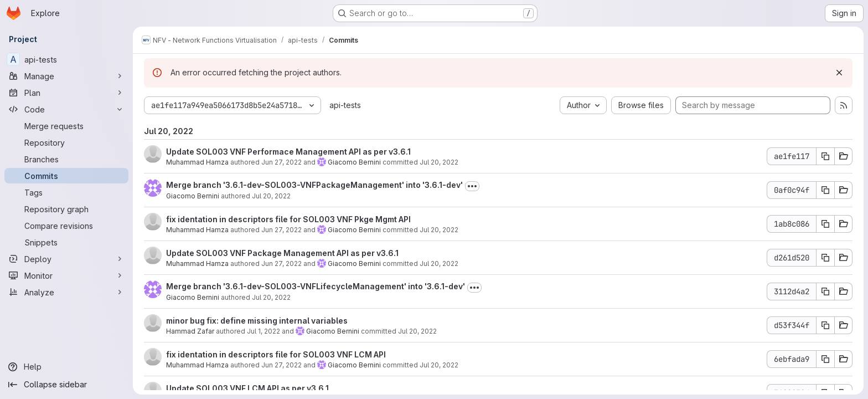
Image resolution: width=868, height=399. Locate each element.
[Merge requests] (66, 126)
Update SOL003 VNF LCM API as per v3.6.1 (247, 388)
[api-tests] (66, 59)
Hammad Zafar (190, 331)
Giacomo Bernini (354, 162)
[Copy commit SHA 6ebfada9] (825, 359)
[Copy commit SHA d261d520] (825, 258)
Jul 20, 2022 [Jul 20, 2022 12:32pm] (439, 230)
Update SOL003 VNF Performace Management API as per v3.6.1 (288, 152)
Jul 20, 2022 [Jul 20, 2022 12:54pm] (439, 162)
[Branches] (66, 159)
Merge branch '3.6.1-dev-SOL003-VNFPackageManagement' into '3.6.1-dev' (314, 185)
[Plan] (66, 93)
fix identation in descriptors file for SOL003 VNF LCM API (276, 354)
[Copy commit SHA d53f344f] (825, 325)
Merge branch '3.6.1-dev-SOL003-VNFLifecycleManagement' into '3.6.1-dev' (316, 286)
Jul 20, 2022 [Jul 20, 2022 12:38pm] (271, 196)
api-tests (345, 105)
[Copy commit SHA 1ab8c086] (825, 224)
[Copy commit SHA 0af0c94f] (825, 190)
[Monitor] (66, 275)
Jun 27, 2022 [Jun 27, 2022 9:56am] (281, 230)
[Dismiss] (839, 73)
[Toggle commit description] (472, 186)
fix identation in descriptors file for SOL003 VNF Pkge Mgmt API (288, 219)
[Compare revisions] (66, 226)
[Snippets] (66, 242)
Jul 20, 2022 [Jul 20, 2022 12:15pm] (417, 331)
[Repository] (66, 142)
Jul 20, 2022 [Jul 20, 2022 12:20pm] (271, 297)
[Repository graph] (66, 209)
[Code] (66, 109)
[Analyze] (66, 292)
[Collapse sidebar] (66, 385)
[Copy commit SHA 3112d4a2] (825, 291)
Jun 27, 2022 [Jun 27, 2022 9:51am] (281, 365)
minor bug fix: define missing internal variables (257, 321)
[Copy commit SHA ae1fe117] (825, 156)
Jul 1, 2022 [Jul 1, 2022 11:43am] (263, 331)
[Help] (66, 367)
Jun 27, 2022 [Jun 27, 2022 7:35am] (281, 162)
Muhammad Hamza (197, 162)
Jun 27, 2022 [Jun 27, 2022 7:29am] (281, 264)
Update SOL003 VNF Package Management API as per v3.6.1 (282, 253)
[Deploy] (66, 259)
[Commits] (66, 176)
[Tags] (66, 192)
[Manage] (66, 76)
